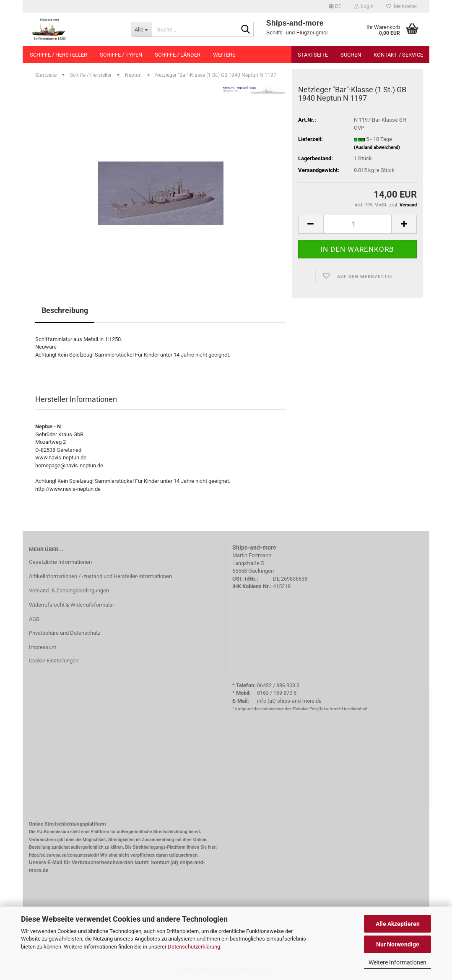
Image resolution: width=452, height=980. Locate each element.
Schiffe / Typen (121, 55)
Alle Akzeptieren (398, 924)
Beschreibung (65, 310)
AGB (34, 619)
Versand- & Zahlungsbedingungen (69, 590)
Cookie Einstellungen (54, 661)
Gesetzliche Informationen (60, 562)
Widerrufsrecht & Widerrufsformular (71, 605)
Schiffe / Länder (178, 55)
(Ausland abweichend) (377, 147)
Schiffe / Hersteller (58, 55)
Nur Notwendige (398, 944)
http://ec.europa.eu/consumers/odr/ (64, 855)
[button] (335, 6)
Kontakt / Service (398, 55)
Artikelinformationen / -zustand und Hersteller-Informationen (100, 576)
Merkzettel (401, 6)
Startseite (313, 55)
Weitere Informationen (397, 962)
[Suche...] (141, 29)
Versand (408, 205)
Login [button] (364, 6)
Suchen (351, 55)
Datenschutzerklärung (194, 947)
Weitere (224, 55)
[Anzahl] (357, 224)
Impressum (43, 647)
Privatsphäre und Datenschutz (65, 633)
